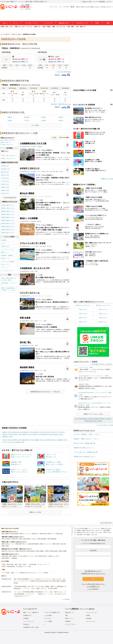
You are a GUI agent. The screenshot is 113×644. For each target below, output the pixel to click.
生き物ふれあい (6, 246)
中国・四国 (70, 27)
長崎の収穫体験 (42, 539)
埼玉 (31, 27)
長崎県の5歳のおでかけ (8, 220)
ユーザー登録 (5, 573)
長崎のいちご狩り (54, 556)
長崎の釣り (35, 534)
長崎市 (10, 117)
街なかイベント (6, 265)
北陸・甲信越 (46, 27)
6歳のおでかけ (83, 318)
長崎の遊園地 (5, 534)
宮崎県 (87, 421)
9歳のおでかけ (103, 322)
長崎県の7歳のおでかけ (8, 227)
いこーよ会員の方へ (93, 589)
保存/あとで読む (86, 2)
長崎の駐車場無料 (33, 544)
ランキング (49, 23)
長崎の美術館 (54, 551)
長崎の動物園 (14, 534)
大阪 (57, 27)
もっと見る (65, 599)
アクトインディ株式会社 (87, 609)
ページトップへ (106, 523)
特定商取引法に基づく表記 (31, 627)
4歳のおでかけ (83, 314)
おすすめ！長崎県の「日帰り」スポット (87, 434)
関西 (54, 27)
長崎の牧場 (43, 534)
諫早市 (61, 117)
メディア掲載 (48, 621)
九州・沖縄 (79, 27)
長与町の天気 (7, 440)
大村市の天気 (5, 178)
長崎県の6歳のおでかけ (8, 224)
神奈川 (24, 27)
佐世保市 (27, 117)
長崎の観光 (60, 534)
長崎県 (96, 419)
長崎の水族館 (63, 551)
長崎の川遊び (5, 546)
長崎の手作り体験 (17, 539)
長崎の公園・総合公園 (59, 544)
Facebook (26, 624)
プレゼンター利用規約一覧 (52, 613)
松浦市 (44, 121)
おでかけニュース (82, 23)
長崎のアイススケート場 (30, 556)
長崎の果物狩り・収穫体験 (9, 558)
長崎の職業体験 (52, 539)
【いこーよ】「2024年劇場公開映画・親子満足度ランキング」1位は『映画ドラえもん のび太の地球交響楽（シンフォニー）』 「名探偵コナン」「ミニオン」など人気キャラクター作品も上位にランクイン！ (40, 594)
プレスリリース (90, 621)
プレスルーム (48, 618)
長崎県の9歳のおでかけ (8, 233)
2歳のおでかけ (83, 309)
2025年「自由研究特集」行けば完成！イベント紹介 (9, 289)
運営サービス (69, 618)
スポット (5, 23)
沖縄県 (100, 421)
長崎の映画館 (31, 551)
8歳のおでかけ (83, 322)
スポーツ (4, 243)
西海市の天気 (47, 435)
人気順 (54, 138)
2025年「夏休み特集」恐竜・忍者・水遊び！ (8, 279)
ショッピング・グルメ (8, 249)
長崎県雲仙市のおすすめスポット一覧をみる (45, 392)
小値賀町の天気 (61, 440)
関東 (16, 27)
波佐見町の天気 (50, 440)
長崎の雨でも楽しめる (8, 551)
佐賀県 (91, 419)
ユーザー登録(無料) (100, 2)
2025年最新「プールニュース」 (9, 284)
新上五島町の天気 (18, 442)
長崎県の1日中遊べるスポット (84, 448)
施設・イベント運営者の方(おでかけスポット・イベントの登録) (30, 573)
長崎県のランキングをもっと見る (93, 414)
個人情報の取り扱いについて (93, 571)
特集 (108, 23)
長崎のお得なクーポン (8, 544)
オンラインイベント (32, 23)
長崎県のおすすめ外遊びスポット (85, 457)
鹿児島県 (93, 421)
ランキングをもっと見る (105, 425)
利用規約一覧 (27, 615)
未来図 (88, 615)
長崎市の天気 (5, 166)
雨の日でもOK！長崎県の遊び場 (84, 443)
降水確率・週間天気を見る (60, 104)
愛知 (39, 27)
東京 (20, 27)
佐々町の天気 (7, 442)
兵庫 (64, 27)
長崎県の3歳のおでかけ (8, 214)
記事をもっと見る (35, 512)
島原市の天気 (5, 172)
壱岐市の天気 (5, 190)
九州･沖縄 (78, 419)
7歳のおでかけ (103, 318)
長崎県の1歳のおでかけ (8, 208)
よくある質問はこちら (93, 587)
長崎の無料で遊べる (21, 544)
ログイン (110, 2)
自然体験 (4, 240)
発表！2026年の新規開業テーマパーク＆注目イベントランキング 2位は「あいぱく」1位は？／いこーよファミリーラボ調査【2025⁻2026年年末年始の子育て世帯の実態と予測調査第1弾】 (40, 581)
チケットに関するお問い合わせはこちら (93, 584)
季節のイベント (6, 259)
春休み (78, 7)
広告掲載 (26, 618)
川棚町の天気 (39, 440)
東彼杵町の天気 (28, 440)
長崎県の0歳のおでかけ (8, 205)
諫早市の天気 (5, 175)
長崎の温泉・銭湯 (7, 556)
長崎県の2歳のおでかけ (8, 211)
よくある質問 (48, 615)
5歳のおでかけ (103, 314)
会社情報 (88, 618)
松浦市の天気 (5, 184)
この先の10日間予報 (62, 72)
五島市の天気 (5, 194)
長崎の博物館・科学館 (42, 551)
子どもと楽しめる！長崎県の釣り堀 (86, 452)
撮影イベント (5, 252)
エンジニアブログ (70, 624)
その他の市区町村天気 (9, 198)
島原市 (44, 117)
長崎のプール (51, 534)
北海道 (11, 27)
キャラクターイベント (8, 271)
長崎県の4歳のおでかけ (8, 217)
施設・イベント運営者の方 (31, 613)
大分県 (108, 419)
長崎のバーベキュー (25, 534)
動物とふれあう (95, 7)
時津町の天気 (17, 440)
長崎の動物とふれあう (30, 539)
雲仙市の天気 (58, 435)
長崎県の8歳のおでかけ (8, 230)
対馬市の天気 (5, 187)
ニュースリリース (28, 621)
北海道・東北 (4, 27)
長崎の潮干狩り (43, 556)
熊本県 (102, 419)
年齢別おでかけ (64, 23)
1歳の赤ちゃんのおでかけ (103, 305)
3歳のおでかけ (103, 309)
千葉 (27, 27)
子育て (97, 23)
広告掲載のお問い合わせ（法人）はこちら (93, 574)
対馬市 (61, 121)
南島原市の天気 (7, 437)
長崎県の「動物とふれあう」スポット (86, 439)
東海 (36, 27)
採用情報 (68, 621)
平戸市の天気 (5, 181)
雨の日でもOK (85, 7)
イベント (16, 23)
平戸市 (27, 121)
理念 (67, 615)
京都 (60, 27)
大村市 (10, 121)
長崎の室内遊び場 (21, 551)
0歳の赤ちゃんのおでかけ (83, 305)
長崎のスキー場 (18, 556)
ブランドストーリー (92, 613)
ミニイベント (5, 268)
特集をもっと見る (107, 179)
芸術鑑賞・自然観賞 (7, 255)
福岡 (84, 27)
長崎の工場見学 (6, 539)
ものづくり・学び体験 (8, 262)
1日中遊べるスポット (107, 7)
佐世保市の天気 (6, 169)
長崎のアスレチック (46, 544)
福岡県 (85, 419)
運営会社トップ (70, 613)
